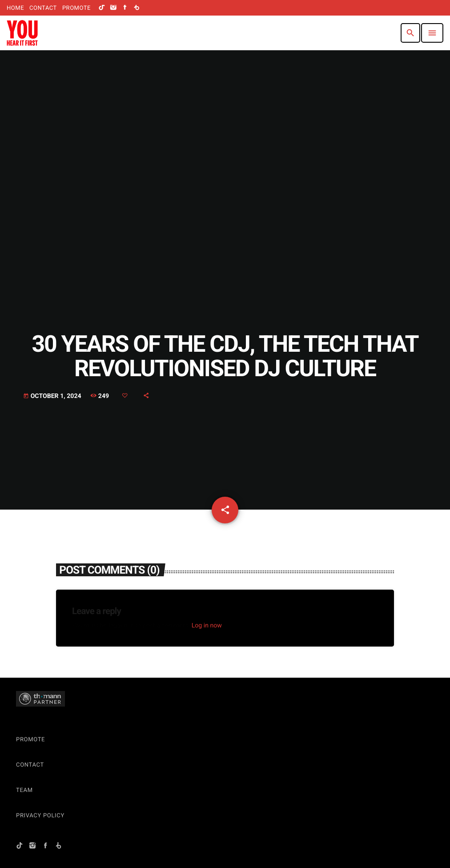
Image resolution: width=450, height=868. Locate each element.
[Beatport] (137, 8)
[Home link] (22, 33)
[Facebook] (125, 8)
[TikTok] (102, 8)
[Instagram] (113, 8)
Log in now (207, 626)
